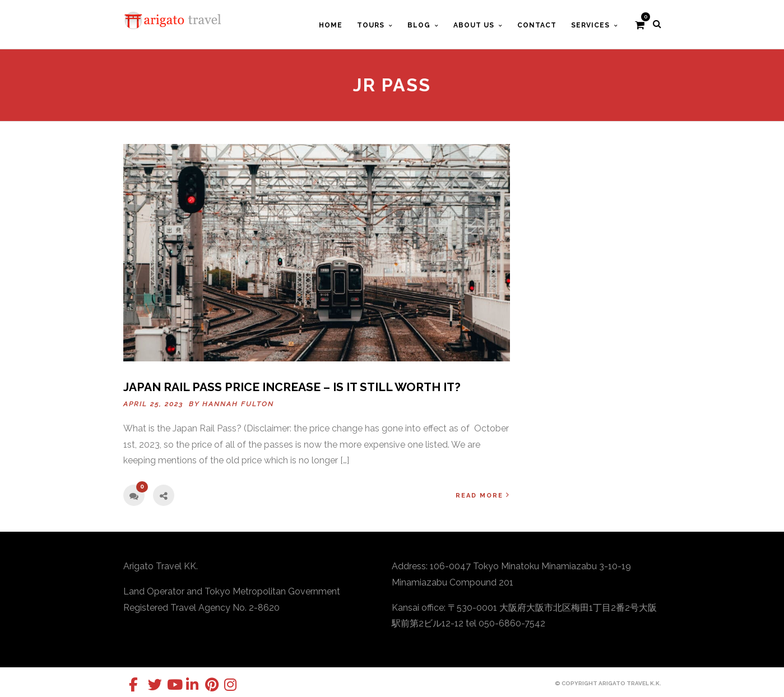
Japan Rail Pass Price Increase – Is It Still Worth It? (292, 387)
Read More (483, 495)
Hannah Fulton (238, 404)
